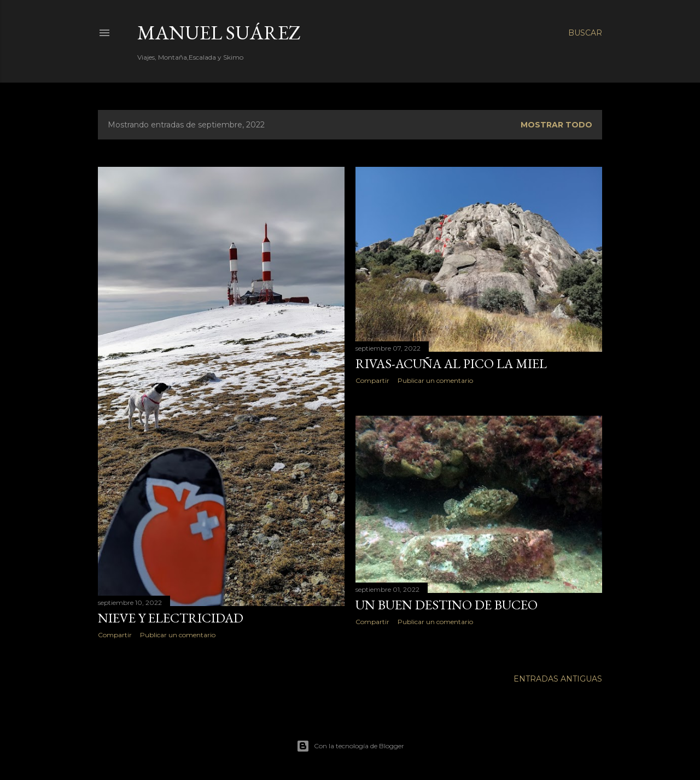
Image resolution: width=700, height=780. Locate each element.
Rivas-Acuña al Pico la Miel (451, 363)
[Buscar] (585, 33)
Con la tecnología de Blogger (350, 746)
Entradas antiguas (558, 679)
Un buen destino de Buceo (447, 605)
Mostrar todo (556, 125)
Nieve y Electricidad (171, 618)
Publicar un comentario (178, 635)
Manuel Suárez (219, 33)
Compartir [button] (115, 635)
